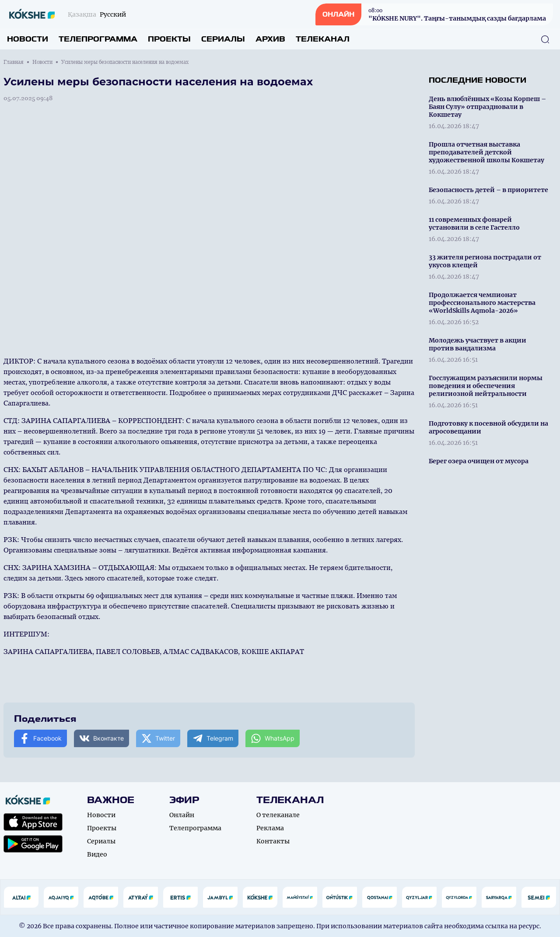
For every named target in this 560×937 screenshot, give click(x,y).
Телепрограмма (98, 39)
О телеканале (278, 815)
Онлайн (182, 815)
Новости (28, 39)
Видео (97, 854)
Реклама (270, 828)
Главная (14, 62)
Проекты (169, 39)
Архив (270, 39)
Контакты (273, 841)
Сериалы (223, 39)
